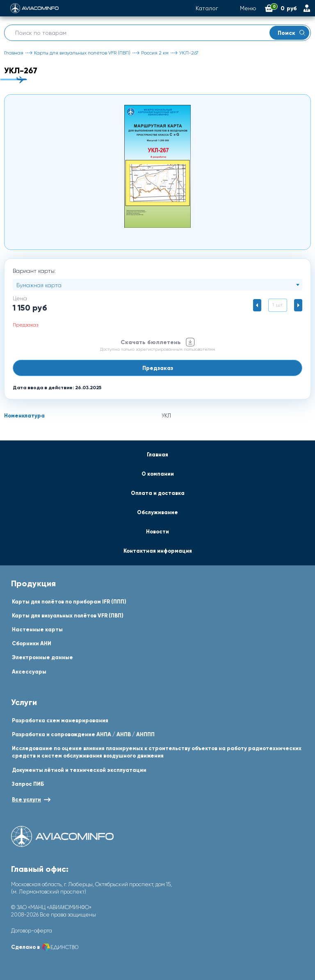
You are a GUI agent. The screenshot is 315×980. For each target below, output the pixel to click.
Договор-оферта (32, 931)
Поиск (291, 33)
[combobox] (157, 285)
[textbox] (157, 285)
